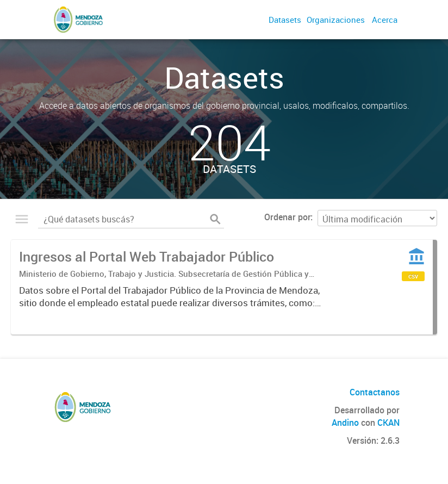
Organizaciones (336, 20)
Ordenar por (287, 217)
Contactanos (375, 392)
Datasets (285, 20)
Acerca (385, 20)
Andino (345, 423)
